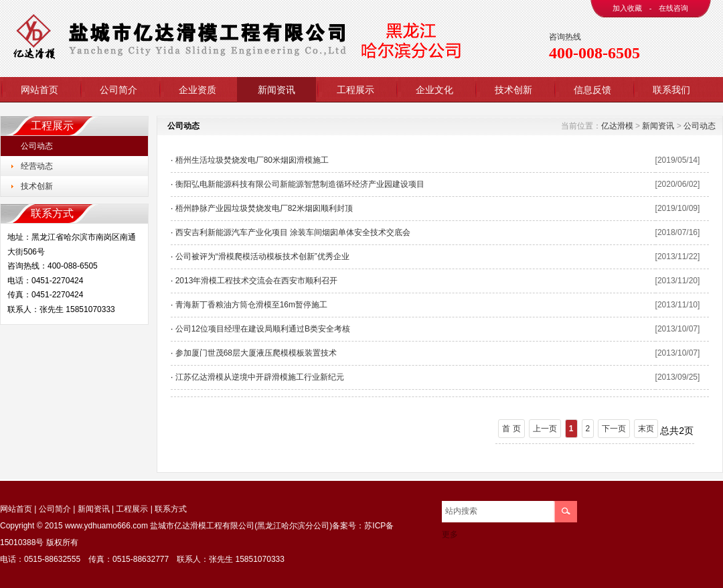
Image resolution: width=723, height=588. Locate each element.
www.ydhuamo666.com (106, 526)
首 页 (511, 429)
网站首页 (39, 90)
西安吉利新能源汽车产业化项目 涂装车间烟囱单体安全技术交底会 (293, 232)
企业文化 (434, 90)
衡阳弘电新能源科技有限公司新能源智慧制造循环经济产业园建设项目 (300, 184)
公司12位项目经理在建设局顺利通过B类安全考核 (263, 329)
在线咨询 (673, 8)
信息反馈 (592, 90)
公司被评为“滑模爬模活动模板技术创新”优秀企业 (262, 256)
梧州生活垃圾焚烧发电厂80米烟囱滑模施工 (252, 160)
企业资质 (197, 90)
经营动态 (37, 166)
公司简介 (118, 90)
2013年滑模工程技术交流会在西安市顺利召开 (257, 281)
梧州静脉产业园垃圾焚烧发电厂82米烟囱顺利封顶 (264, 208)
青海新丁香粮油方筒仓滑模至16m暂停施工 (251, 305)
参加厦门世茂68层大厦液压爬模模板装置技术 (256, 353)
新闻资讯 (276, 90)
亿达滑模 (617, 126)
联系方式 (171, 509)
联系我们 (671, 90)
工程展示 (355, 90)
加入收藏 (627, 8)
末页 (646, 429)
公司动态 (37, 146)
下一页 (614, 429)
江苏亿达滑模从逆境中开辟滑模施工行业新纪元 (260, 377)
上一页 (545, 429)
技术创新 (513, 90)
